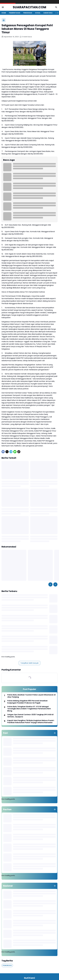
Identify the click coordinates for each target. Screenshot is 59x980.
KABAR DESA (48, 13)
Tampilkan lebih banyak (29, 663)
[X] (7, 452)
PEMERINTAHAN (15, 13)
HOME (4, 13)
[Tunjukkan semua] (55, 733)
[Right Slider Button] (57, 13)
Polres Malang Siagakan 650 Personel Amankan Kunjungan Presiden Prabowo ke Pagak (27, 702)
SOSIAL (38, 13)
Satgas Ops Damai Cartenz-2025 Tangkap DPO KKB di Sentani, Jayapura (30, 716)
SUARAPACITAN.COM (29, 7)
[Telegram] (11, 452)
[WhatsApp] (15, 452)
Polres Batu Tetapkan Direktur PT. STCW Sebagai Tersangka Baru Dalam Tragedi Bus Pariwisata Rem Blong (29, 709)
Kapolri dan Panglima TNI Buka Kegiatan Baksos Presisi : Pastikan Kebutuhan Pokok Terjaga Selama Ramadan (31, 722)
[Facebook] (3, 452)
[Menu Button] (3, 7)
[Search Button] (56, 7)
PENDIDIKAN (28, 13)
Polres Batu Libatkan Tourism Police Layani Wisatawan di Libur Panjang (31, 696)
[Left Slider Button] (50, 584)
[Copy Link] (19, 452)
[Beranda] (4, 20)
